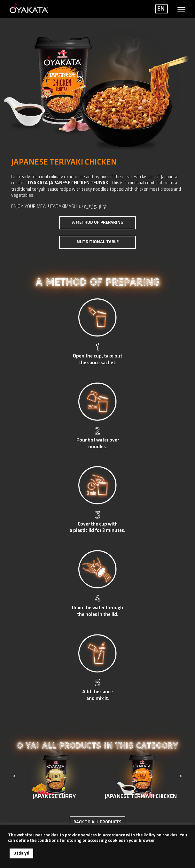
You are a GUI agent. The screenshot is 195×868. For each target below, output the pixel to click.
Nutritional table (98, 242)
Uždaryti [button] (21, 853)
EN (161, 9)
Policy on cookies (160, 835)
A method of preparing (98, 223)
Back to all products (97, 822)
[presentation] (14, 777)
